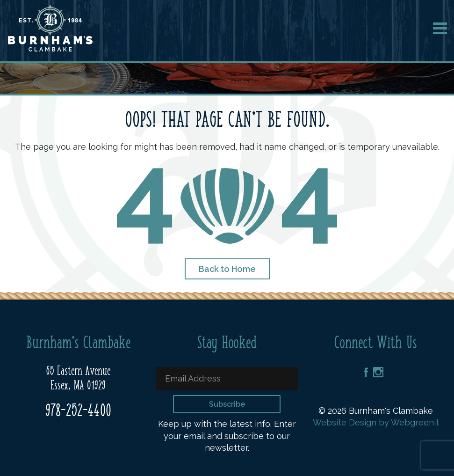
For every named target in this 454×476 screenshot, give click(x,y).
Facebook (366, 372)
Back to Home (227, 269)
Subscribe (227, 404)
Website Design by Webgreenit (376, 422)
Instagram (378, 372)
